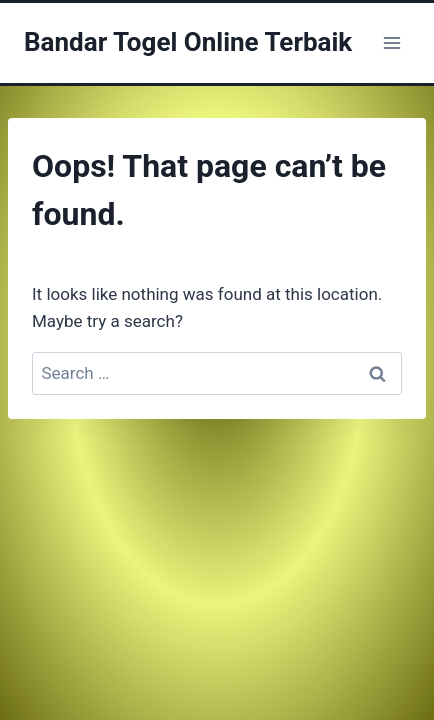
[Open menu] (391, 42)
